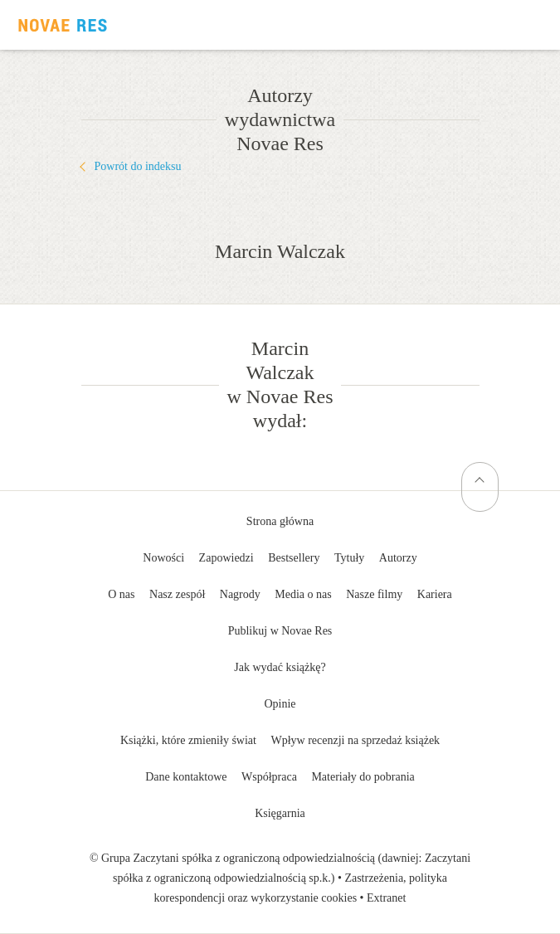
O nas (121, 594)
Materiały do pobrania (363, 777)
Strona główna (280, 521)
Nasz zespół (177, 594)
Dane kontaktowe (186, 777)
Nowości (163, 558)
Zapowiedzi (226, 558)
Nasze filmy (374, 594)
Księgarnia (280, 813)
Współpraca (269, 777)
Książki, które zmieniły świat (188, 740)
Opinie (280, 704)
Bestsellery (294, 558)
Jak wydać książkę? (280, 667)
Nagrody (240, 594)
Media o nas (303, 594)
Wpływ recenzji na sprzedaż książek (355, 740)
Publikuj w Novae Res (280, 631)
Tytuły (349, 558)
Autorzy (398, 558)
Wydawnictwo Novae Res (62, 25)
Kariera (435, 594)
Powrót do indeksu (138, 166)
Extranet (386, 898)
